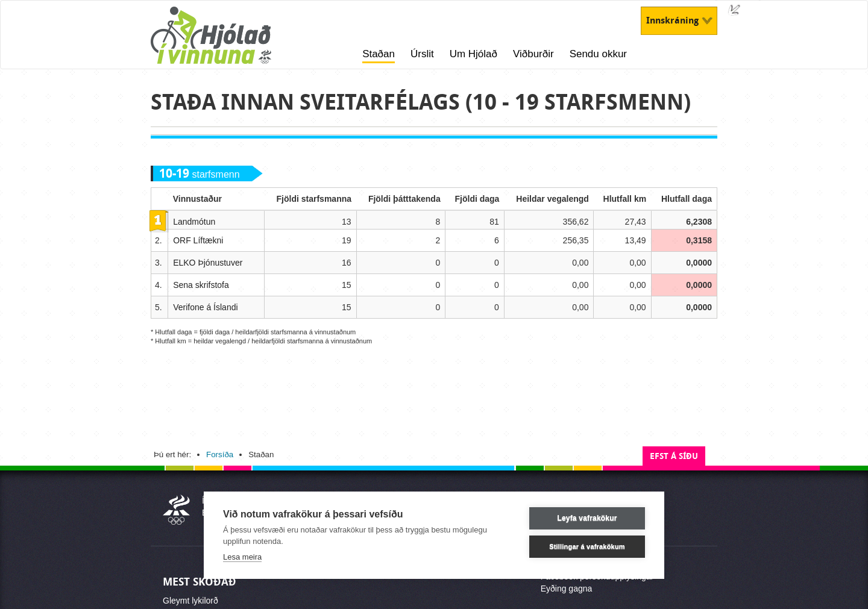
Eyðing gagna (567, 589)
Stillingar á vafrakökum (587, 546)
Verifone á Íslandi (205, 307)
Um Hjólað (473, 54)
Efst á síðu (674, 456)
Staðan (379, 54)
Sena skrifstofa (201, 285)
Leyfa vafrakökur (587, 518)
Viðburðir (533, 54)
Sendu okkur (598, 54)
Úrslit (422, 54)
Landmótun (194, 222)
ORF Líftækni (198, 240)
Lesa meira (242, 557)
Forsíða (220, 454)
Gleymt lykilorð (190, 601)
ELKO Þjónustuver (208, 263)
